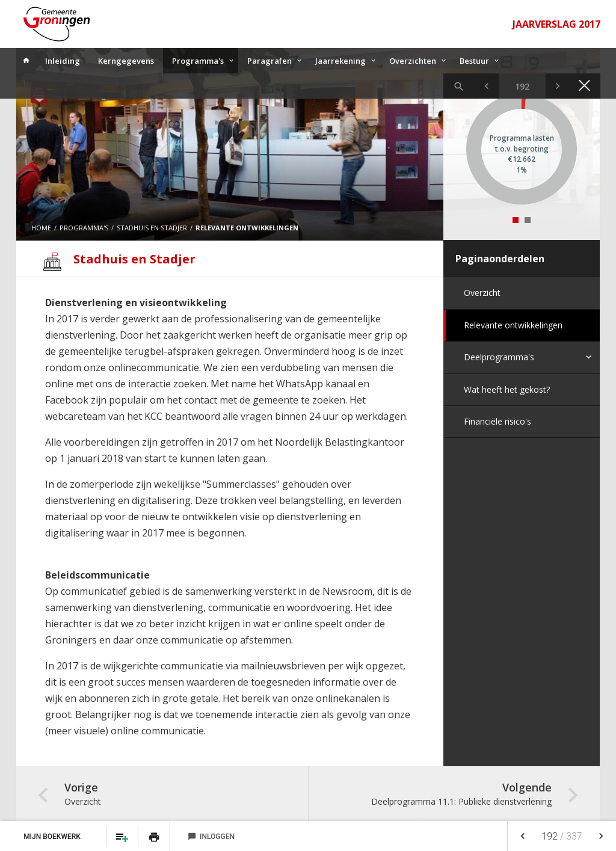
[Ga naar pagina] (522, 86)
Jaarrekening (340, 61)
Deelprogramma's (499, 357)
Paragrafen (269, 61)
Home (41, 228)
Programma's (198, 61)
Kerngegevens (126, 61)
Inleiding (63, 61)
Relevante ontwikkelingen (513, 325)
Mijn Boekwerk (53, 837)
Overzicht (482, 293)
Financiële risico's (497, 421)
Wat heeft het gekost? (507, 389)
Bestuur (474, 61)
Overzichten (413, 61)
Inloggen (211, 837)
